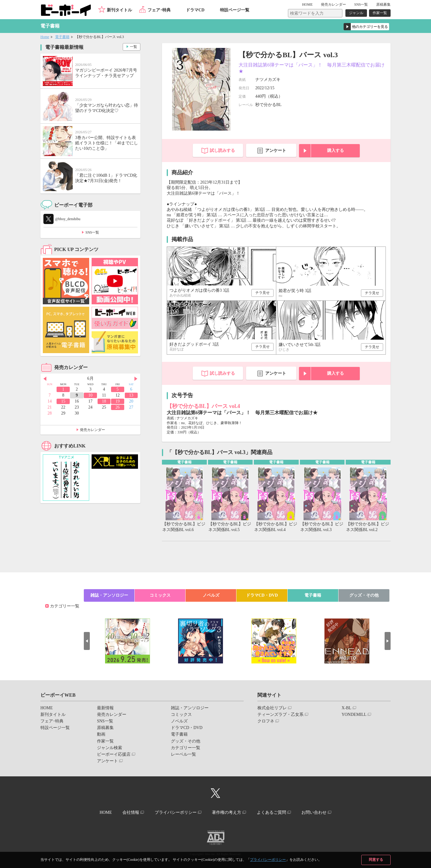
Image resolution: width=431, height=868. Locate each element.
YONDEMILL (354, 714)
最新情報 (105, 708)
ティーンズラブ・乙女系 (280, 714)
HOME (307, 4)
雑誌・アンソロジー (109, 595)
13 (131, 395)
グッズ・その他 (364, 595)
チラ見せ (262, 293)
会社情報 (131, 812)
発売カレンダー (92, 430)
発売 (333, 4)
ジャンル (356, 13)
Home (45, 37)
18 (104, 401)
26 (118, 407)
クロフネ (266, 721)
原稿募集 (383, 4)
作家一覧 (380, 13)
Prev (45, 379)
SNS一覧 (361, 4)
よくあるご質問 (271, 812)
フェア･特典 (159, 10)
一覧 (133, 47)
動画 (101, 734)
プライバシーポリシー (268, 860)
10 (90, 395)
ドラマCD (195, 10)
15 (63, 401)
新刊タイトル (119, 10)
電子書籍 (62, 37)
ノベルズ (211, 595)
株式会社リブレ (272, 708)
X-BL (346, 708)
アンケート (276, 151)
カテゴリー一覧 (65, 606)
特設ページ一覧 (235, 10)
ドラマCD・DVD (262, 595)
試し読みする (222, 151)
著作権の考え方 (227, 812)
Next (136, 379)
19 (118, 401)
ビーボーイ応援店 (114, 754)
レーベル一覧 (183, 754)
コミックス (160, 595)
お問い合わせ (314, 812)
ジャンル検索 (110, 748)
